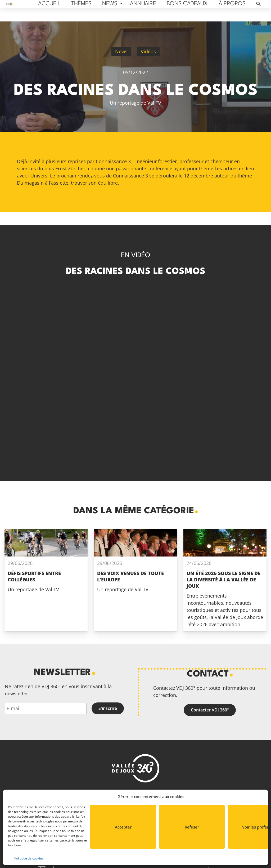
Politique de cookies (29, 858)
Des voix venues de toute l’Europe (130, 576)
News (121, 51)
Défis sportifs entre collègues (34, 576)
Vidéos (148, 51)
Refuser (192, 827)
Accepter (123, 827)
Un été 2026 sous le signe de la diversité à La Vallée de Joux (223, 580)
